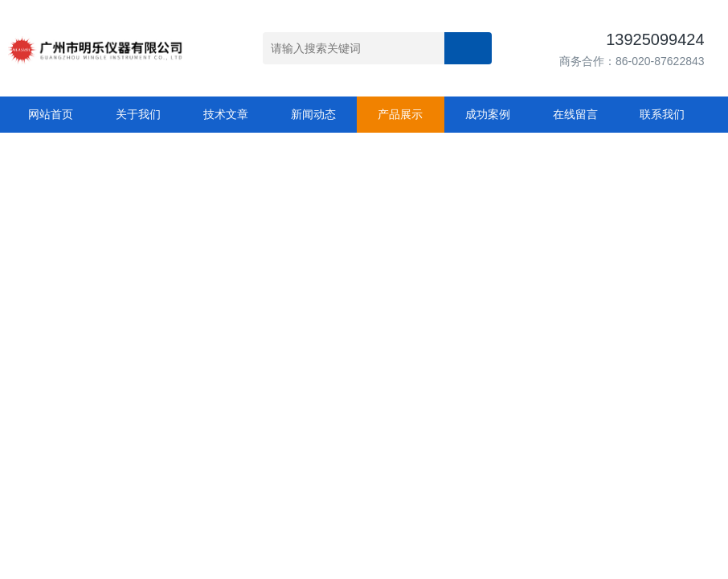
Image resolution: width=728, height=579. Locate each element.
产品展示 (400, 114)
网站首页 (51, 114)
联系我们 (662, 114)
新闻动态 (313, 114)
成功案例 (488, 114)
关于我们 (138, 114)
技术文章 (226, 114)
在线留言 (575, 114)
